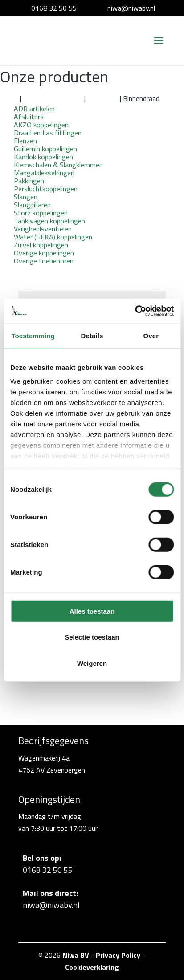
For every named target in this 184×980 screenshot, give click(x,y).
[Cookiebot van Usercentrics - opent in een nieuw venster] (135, 311)
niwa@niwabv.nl (131, 8)
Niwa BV (76, 955)
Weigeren (92, 663)
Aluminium (103, 98)
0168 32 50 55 (54, 8)
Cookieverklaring (92, 967)
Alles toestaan (92, 611)
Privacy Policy (118, 955)
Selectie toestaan (92, 637)
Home (9, 98)
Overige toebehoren (44, 261)
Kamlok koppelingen (53, 98)
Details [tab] (92, 335)
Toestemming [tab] (33, 335)
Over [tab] (151, 335)
